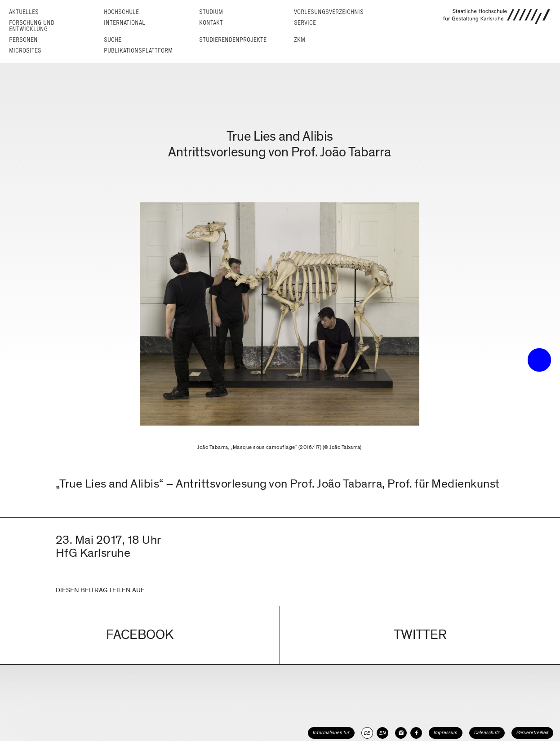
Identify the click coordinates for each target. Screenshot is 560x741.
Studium (211, 12)
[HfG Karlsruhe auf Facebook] (416, 733)
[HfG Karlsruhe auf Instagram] (401, 733)
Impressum (446, 733)
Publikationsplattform (138, 51)
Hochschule (121, 12)
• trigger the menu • (539, 360)
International (124, 23)
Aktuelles (24, 12)
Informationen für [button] (331, 733)
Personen (23, 40)
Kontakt (211, 23)
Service (305, 23)
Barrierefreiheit (532, 733)
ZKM (300, 40)
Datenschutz (487, 733)
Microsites (25, 51)
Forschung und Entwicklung (32, 26)
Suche (113, 40)
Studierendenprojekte (233, 40)
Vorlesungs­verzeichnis (329, 12)
